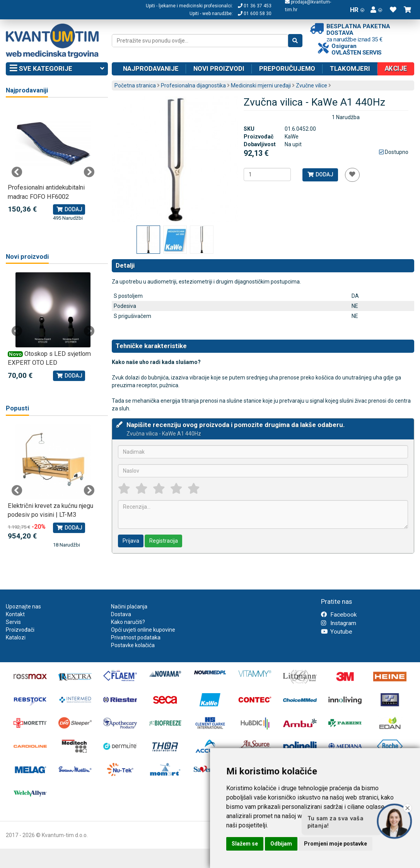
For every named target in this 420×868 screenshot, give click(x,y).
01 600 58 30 (255, 14)
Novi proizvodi (219, 68)
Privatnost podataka (136, 637)
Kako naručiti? (128, 622)
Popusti (17, 408)
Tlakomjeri (350, 68)
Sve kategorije (57, 69)
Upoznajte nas (23, 607)
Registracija (164, 541)
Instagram (339, 623)
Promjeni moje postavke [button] (335, 844)
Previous (17, 172)
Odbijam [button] (281, 844)
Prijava (131, 541)
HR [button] (357, 10)
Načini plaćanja (129, 607)
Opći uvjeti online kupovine (143, 630)
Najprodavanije (151, 68)
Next (89, 172)
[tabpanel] (53, 164)
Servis (13, 622)
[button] (376, 10)
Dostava (121, 614)
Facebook (339, 615)
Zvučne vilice (312, 85)
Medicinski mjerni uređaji (261, 85)
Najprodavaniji (27, 90)
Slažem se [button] (245, 844)
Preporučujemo (287, 68)
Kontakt (15, 614)
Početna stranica (135, 85)
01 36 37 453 (255, 6)
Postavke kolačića (133, 645)
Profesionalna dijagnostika (193, 85)
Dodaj (320, 174)
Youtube (337, 632)
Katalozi (16, 637)
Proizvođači (20, 630)
